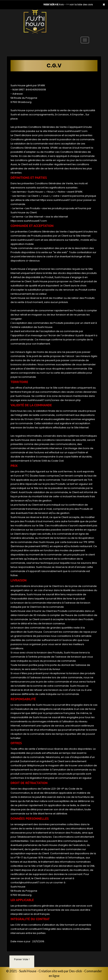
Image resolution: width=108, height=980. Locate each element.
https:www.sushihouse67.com (58, 200)
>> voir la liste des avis (80, 4)
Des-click (76, 971)
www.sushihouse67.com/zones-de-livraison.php (51, 400)
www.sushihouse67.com (73, 131)
